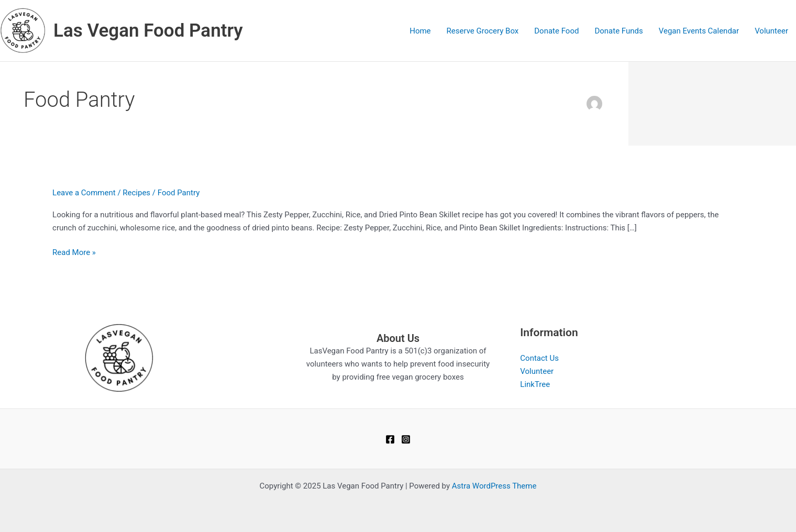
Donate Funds (618, 31)
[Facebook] (390, 439)
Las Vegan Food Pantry (148, 31)
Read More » (74, 253)
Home (420, 31)
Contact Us (539, 358)
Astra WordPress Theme (494, 486)
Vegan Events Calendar (699, 31)
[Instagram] (406, 439)
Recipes (136, 193)
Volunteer (771, 31)
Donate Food (556, 31)
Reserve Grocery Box (483, 31)
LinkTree (535, 384)
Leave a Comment (84, 193)
